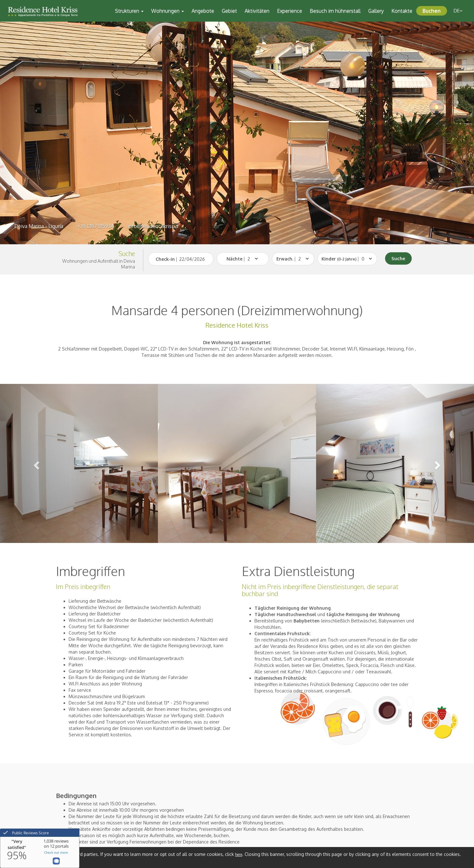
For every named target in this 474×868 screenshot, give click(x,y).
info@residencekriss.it (153, 226)
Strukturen (129, 11)
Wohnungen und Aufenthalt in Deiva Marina (99, 264)
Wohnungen (168, 11)
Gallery (376, 11)
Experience (290, 11)
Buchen (432, 11)
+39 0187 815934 (95, 226)
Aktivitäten (257, 11)
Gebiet (229, 11)
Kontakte (402, 11)
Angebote (203, 11)
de (458, 11)
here (239, 854)
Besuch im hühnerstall (335, 11)
